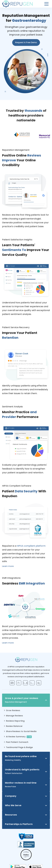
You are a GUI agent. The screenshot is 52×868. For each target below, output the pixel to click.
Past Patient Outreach (17, 742)
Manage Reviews (14, 716)
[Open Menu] (46, 4)
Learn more (8, 566)
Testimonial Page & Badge (19, 747)
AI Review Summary (19, 737)
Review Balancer (14, 726)
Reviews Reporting (15, 721)
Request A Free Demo (26, 42)
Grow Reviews (13, 710)
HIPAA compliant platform (31, 546)
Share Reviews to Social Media (21, 731)
